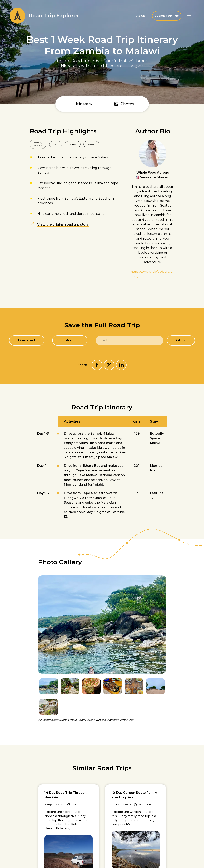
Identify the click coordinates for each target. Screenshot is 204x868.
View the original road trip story (63, 225)
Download (26, 340)
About (141, 16)
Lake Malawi (99, 157)
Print (69, 340)
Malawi (38, 143)
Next (164, 566)
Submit (181, 340)
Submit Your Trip (167, 16)
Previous (154, 566)
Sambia (38, 146)
